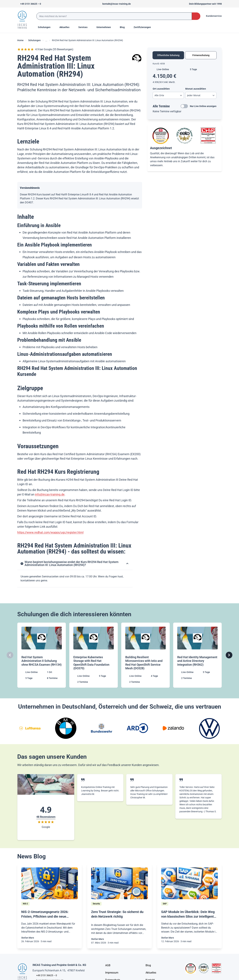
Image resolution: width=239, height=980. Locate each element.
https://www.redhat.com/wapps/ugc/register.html (50, 532)
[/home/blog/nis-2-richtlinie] (50, 883)
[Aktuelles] (151, 973)
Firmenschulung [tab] (201, 55)
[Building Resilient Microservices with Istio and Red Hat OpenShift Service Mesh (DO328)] (145, 655)
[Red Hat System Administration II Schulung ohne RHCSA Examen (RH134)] (42, 655)
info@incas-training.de (50, 494)
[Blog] (148, 965)
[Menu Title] (66, 27)
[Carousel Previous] (10, 655)
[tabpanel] (185, 88)
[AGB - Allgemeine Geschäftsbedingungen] (108, 965)
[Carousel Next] (229, 655)
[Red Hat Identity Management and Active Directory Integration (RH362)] (197, 655)
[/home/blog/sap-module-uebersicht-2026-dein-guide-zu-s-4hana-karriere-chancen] (189, 883)
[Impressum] (112, 973)
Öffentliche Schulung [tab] (168, 55)
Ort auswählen (161, 89)
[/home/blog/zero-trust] (119, 883)
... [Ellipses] (46, 40)
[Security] (96, 904)
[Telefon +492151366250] (29, 4)
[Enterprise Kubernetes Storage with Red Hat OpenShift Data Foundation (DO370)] (94, 655)
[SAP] (165, 904)
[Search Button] (196, 16)
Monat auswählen (196, 89)
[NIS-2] (25, 904)
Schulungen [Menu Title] (46, 27)
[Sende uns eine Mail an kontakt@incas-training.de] (115, 4)
